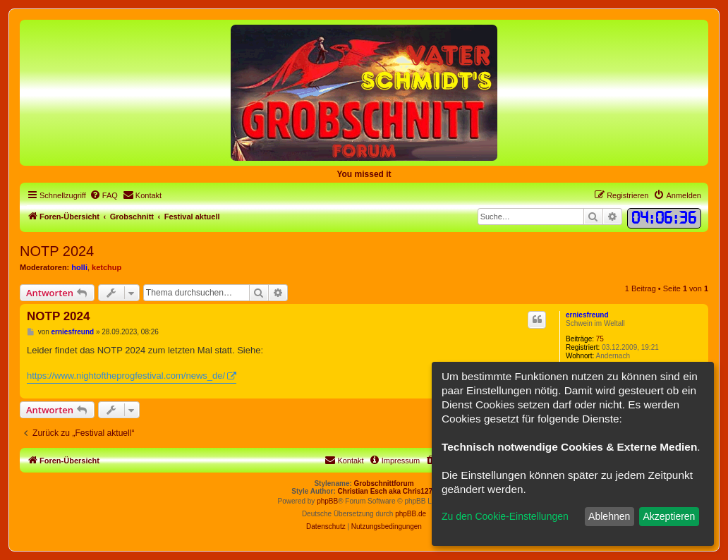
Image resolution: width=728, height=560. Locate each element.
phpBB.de (411, 514)
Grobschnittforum (384, 483)
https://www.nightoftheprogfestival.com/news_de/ (126, 376)
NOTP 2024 (57, 251)
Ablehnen (609, 516)
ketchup (107, 267)
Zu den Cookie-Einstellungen (505, 516)
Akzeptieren (669, 516)
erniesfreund (587, 315)
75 (600, 339)
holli (79, 267)
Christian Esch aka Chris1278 (387, 491)
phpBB (327, 501)
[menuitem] (104, 195)
